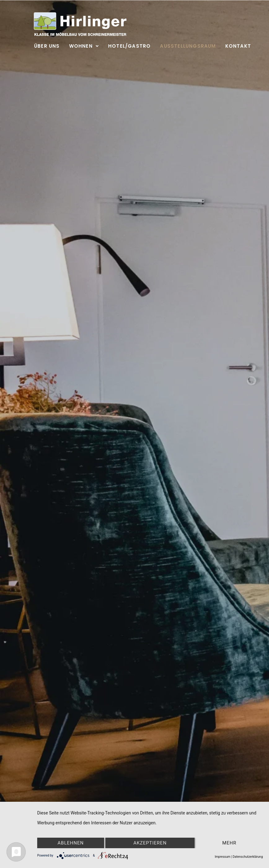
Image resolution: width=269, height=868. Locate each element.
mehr (229, 843)
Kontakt (238, 46)
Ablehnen (71, 843)
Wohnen (84, 46)
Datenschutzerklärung (248, 857)
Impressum (223, 857)
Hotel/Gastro (129, 46)
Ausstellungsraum (188, 46)
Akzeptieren (150, 843)
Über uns (47, 46)
